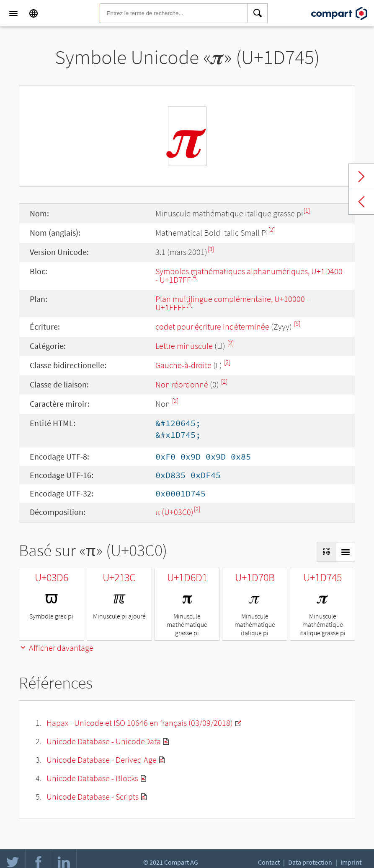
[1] (307, 210)
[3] (211, 249)
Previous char (361, 202)
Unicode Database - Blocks (92, 778)
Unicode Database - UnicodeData (104, 741)
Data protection (310, 862)
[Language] (34, 13)
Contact (269, 862)
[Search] (258, 13)
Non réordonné (182, 384)
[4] (195, 277)
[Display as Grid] (326, 552)
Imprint (351, 862)
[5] (297, 324)
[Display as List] (346, 552)
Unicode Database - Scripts (93, 797)
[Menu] (13, 13)
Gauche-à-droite (183, 365)
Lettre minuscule (184, 346)
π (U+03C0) (174, 512)
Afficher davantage (56, 648)
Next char (361, 177)
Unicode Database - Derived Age (102, 760)
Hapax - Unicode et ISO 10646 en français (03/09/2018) (140, 723)
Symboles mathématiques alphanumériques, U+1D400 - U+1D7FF (249, 275)
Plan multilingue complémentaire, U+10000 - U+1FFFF (232, 303)
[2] (272, 230)
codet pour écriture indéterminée (212, 326)
